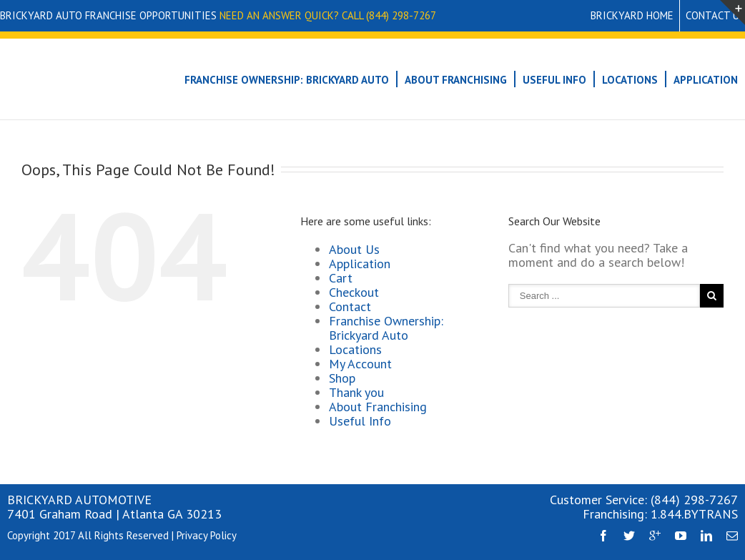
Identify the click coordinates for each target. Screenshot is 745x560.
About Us (354, 249)
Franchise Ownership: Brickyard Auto (287, 80)
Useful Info (554, 80)
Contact (350, 306)
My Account (360, 364)
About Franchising (456, 80)
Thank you (356, 392)
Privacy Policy (207, 535)
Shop (342, 378)
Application (706, 80)
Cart (341, 278)
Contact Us (715, 15)
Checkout (354, 292)
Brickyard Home (632, 15)
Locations (630, 80)
